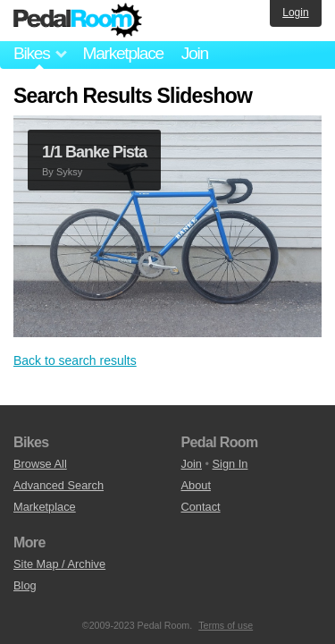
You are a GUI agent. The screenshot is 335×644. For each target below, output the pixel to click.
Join (195, 53)
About (196, 485)
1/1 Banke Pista (94, 152)
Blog (25, 585)
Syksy (69, 172)
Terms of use (226, 625)
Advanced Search (59, 485)
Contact (201, 507)
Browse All (40, 464)
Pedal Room (78, 21)
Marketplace (122, 53)
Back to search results (75, 360)
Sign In (230, 464)
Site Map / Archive (59, 564)
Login (295, 13)
